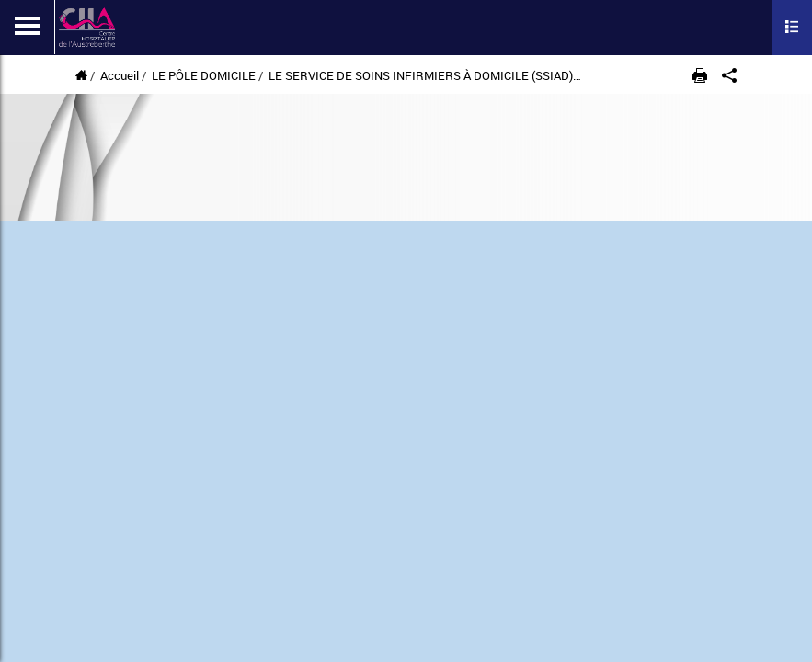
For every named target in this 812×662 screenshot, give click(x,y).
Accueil (120, 75)
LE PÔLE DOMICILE (204, 75)
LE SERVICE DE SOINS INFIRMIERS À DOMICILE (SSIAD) (421, 75)
